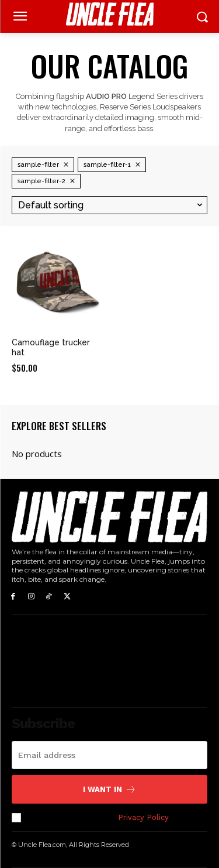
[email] (109, 755)
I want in (109, 789)
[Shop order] (109, 205)
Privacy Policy (143, 817)
